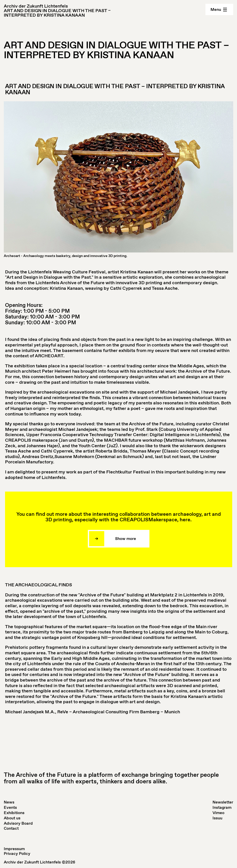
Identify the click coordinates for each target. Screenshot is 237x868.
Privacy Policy (17, 854)
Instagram (222, 807)
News (9, 802)
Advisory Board (18, 823)
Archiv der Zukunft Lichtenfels (36, 6)
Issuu (217, 818)
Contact (11, 828)
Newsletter (223, 802)
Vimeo (218, 813)
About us (12, 818)
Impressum (14, 849)
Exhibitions (14, 813)
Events (10, 807)
